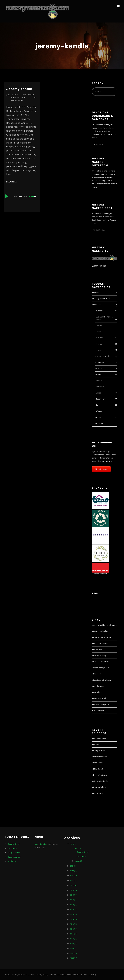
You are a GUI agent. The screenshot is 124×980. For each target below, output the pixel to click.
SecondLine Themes (78, 975)
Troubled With (99, 710)
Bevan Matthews (100, 775)
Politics (99, 368)
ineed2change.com (101, 668)
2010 (73, 939)
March (78, 861)
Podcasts (100, 362)
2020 (73, 890)
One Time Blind (100, 698)
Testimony (100, 399)
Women (99, 411)
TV (97, 405)
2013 (73, 924)
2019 (73, 895)
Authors (99, 311)
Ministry (99, 338)
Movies (99, 344)
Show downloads (42, 844)
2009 (73, 944)
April (78, 848)
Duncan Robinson (101, 787)
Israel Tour (98, 674)
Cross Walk (98, 649)
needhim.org (99, 686)
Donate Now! (101, 469)
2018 (73, 900)
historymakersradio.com (23, 975)
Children (100, 326)
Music (98, 350)
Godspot (97, 292)
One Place (98, 692)
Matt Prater (28, 95)
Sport (98, 393)
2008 (73, 948)
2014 (73, 919)
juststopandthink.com (102, 680)
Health (99, 332)
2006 (73, 958)
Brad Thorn (98, 763)
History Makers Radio (102, 299)
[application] (22, 196)
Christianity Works (101, 643)
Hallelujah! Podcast (101, 662)
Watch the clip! (99, 266)
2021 (73, 885)
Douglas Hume (99, 750)
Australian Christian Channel (105, 625)
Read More (12, 182)
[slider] (20, 197)
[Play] (7, 196)
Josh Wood (98, 744)
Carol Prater (98, 793)
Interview (97, 305)
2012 (73, 929)
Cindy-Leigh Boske (101, 781)
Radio (98, 374)
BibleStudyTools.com (102, 631)
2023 (73, 875)
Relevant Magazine (101, 704)
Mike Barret (98, 769)
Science (99, 381)
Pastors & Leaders (104, 356)
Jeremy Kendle (19, 89)
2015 (73, 914)
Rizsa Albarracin (100, 757)
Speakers (100, 387)
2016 (73, 909)
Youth (98, 417)
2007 (73, 953)
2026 (73, 844)
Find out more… (98, 144)
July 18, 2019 (12, 95)
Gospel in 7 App (100, 656)
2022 (73, 880)
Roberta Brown (100, 738)
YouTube (100, 423)
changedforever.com (102, 637)
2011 (73, 934)
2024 (73, 871)
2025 (73, 866)
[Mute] (30, 197)
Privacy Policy (42, 975)
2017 (73, 905)
